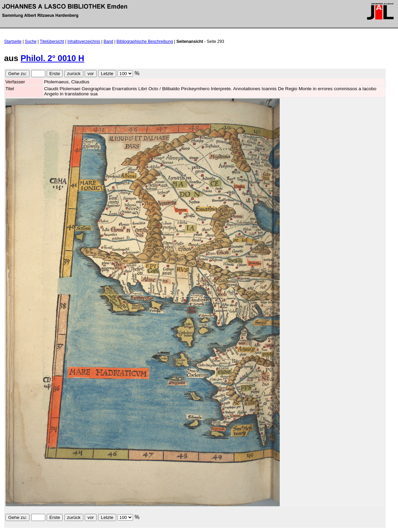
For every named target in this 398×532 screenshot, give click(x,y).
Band (108, 42)
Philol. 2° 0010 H (52, 58)
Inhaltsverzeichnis (84, 42)
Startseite (13, 42)
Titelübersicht (52, 42)
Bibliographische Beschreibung (145, 42)
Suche (31, 42)
